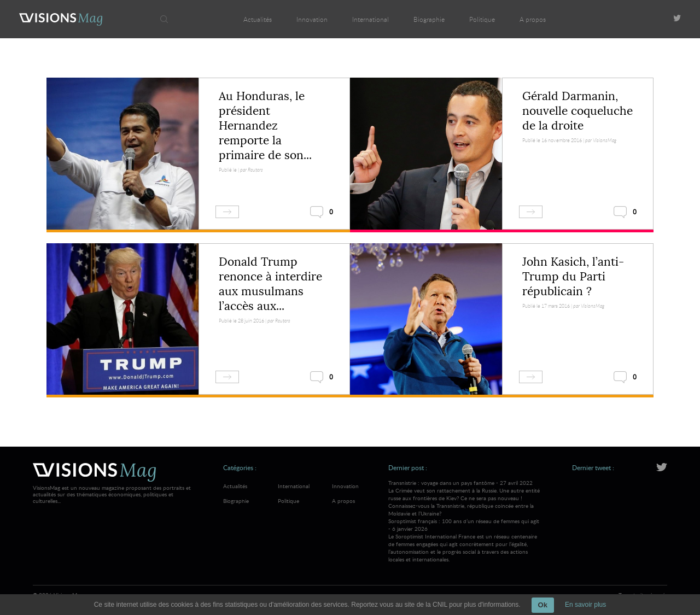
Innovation (312, 19)
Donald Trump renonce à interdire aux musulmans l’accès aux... (270, 284)
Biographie (429, 19)
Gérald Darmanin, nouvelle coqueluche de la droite (577, 111)
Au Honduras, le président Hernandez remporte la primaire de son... (265, 126)
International (371, 19)
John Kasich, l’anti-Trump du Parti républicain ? (573, 277)
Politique (482, 19)
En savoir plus (585, 605)
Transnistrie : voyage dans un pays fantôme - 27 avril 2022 (464, 498)
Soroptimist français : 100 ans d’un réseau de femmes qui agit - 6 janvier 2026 (464, 540)
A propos (533, 19)
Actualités (258, 19)
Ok (543, 605)
